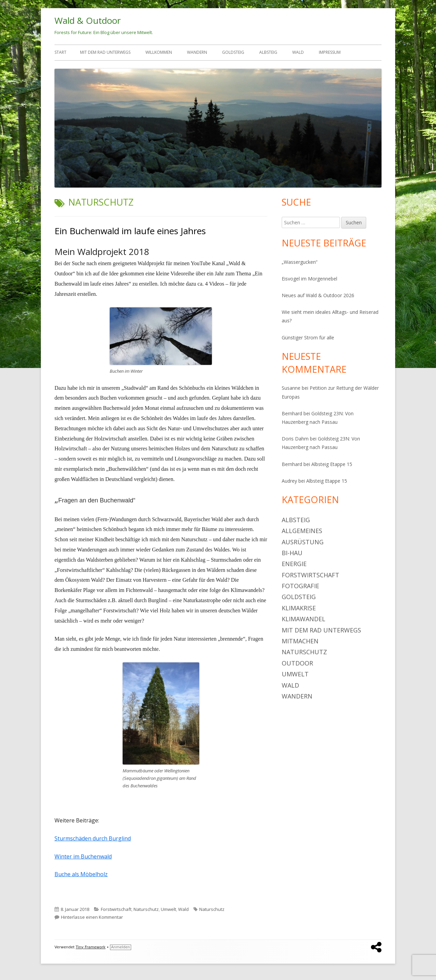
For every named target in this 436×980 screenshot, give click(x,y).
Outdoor (297, 663)
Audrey (289, 481)
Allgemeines (302, 531)
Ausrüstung (303, 542)
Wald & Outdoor (88, 20)
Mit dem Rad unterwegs (105, 52)
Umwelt (168, 909)
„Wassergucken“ (300, 262)
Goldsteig (233, 52)
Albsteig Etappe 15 (332, 464)
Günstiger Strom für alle (308, 338)
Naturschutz (146, 909)
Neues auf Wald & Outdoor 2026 (318, 295)
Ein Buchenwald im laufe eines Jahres (130, 231)
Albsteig (268, 52)
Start (60, 52)
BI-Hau (292, 553)
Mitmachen (300, 641)
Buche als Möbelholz (81, 874)
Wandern (197, 52)
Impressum (330, 52)
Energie (294, 564)
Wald (298, 52)
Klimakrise (299, 608)
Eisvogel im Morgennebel (309, 279)
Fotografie (300, 586)
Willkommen (159, 52)
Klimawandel (303, 619)
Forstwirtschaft (116, 909)
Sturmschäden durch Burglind (93, 838)
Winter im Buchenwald (83, 856)
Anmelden (121, 947)
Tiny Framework (90, 947)
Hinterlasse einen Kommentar (92, 917)
